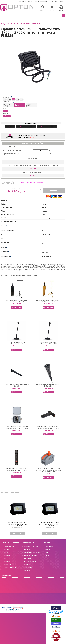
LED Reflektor (8, 562)
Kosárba (54, 190)
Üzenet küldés (29, 568)
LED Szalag (7, 559)
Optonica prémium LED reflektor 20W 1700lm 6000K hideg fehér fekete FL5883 (49, 524)
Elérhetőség (28, 559)
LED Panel (7, 556)
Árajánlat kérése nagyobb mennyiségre (32, 183)
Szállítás (27, 565)
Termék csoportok (10, 543)
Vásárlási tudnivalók (31, 556)
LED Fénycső (8, 565)
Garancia (27, 570)
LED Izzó (6, 553)
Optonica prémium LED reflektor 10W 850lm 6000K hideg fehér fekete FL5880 (17, 524)
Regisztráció (49, 547)
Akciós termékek (9, 547)
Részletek (17, 533)
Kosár (47, 556)
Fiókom (47, 543)
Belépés (48, 550)
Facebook (6, 576)
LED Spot (7, 550)
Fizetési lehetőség (30, 562)
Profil (47, 553)
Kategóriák (14, 23)
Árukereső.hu (56, 614)
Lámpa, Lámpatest (10, 568)
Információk (28, 543)
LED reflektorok (25, 23)
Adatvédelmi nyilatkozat (32, 553)
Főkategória (5, 23)
